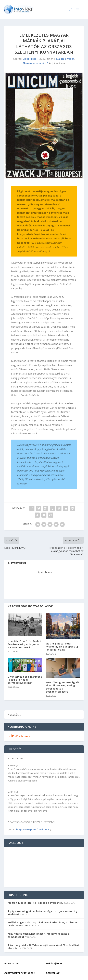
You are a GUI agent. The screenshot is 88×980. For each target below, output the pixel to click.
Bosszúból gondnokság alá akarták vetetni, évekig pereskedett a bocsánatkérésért (62, 687)
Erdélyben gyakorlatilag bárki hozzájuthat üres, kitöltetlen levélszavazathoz (43, 924)
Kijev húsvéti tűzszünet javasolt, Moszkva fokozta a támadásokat (39, 935)
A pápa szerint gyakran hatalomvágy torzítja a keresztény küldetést (43, 913)
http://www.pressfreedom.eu (33, 829)
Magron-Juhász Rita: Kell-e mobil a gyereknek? (35, 903)
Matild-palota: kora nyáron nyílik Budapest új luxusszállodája (62, 647)
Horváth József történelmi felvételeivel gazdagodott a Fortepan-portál (24, 644)
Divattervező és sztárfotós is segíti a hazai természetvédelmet (25, 680)
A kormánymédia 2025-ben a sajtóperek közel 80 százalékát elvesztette (43, 947)
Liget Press (30, 59)
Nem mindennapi (33, 63)
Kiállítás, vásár (65, 59)
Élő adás (20, 736)
